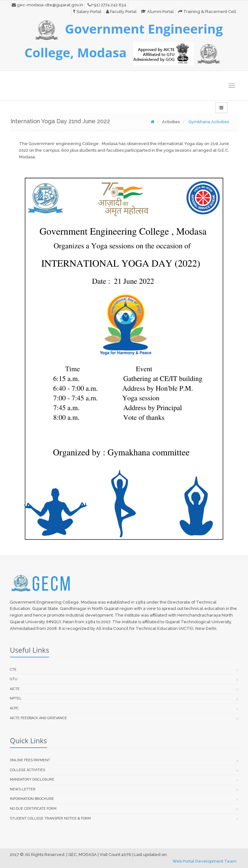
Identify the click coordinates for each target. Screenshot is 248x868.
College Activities (27, 770)
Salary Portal (87, 12)
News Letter (23, 789)
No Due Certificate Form (33, 809)
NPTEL (16, 698)
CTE (13, 670)
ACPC (14, 708)
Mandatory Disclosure (32, 779)
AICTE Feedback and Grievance (38, 718)
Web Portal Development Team (205, 861)
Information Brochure (32, 799)
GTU (14, 679)
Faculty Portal (121, 12)
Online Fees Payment (30, 760)
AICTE (15, 689)
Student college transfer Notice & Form (50, 818)
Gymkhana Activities (209, 122)
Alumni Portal (157, 12)
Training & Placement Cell (207, 12)
